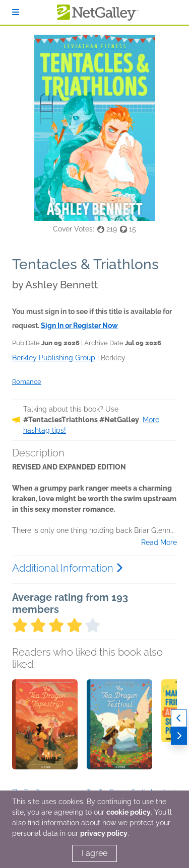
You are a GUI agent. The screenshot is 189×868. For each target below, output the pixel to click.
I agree (94, 853)
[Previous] (179, 718)
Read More (159, 542)
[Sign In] (16, 12)
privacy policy (104, 833)
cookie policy (129, 812)
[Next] (179, 736)
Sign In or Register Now (79, 326)
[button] (45, 732)
